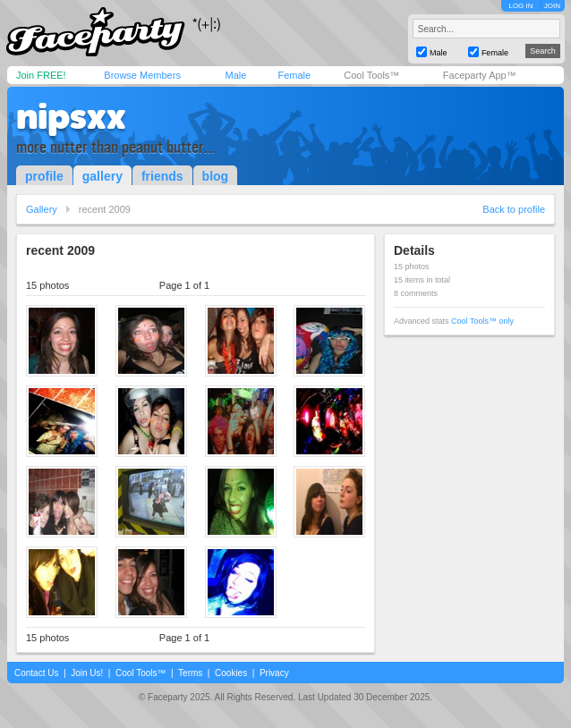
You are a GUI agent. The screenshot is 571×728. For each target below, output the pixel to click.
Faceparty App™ (480, 75)
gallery (102, 176)
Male (235, 75)
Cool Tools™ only (482, 321)
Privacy (274, 673)
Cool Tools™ (371, 75)
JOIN (552, 6)
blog (216, 176)
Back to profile (514, 209)
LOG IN (520, 6)
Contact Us (36, 673)
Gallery (42, 209)
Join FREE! (41, 75)
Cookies (231, 673)
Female (294, 75)
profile (44, 176)
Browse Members (142, 75)
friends (162, 176)
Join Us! (87, 673)
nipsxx (71, 116)
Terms (190, 673)
